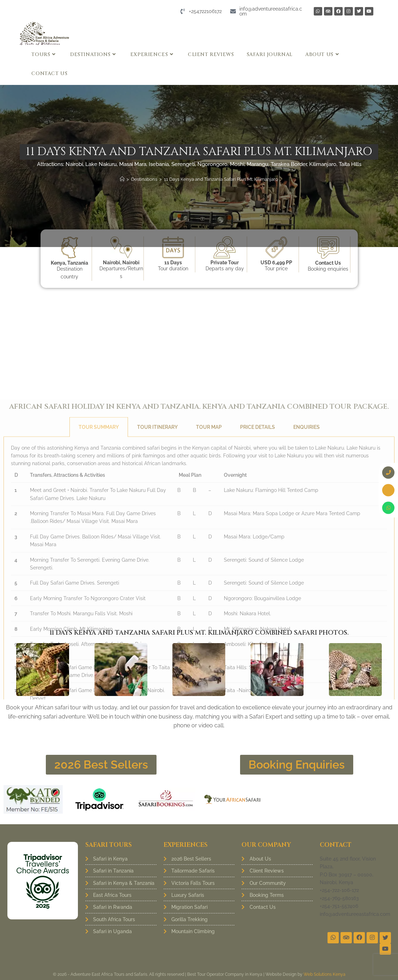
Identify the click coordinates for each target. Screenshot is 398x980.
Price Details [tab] (258, 602)
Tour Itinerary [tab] (157, 602)
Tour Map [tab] (209, 602)
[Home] (122, 179)
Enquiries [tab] (307, 602)
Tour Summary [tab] (99, 602)
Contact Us (328, 263)
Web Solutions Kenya (324, 974)
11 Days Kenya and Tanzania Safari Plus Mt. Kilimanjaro (221, 179)
